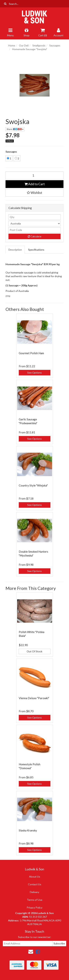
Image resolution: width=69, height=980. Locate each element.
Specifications (36, 250)
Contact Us (35, 884)
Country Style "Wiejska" (33, 485)
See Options (34, 373)
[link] (38, 951)
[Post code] (34, 230)
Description (15, 250)
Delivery (34, 892)
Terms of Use (35, 900)
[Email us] (31, 951)
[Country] (34, 224)
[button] (34, 193)
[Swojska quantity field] (34, 175)
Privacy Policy (34, 907)
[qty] (34, 217)
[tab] (15, 250)
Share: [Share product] (15, 129)
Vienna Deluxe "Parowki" (34, 698)
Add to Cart (35, 184)
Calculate (35, 236)
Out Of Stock (34, 651)
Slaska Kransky (28, 830)
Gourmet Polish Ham (31, 353)
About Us (35, 877)
